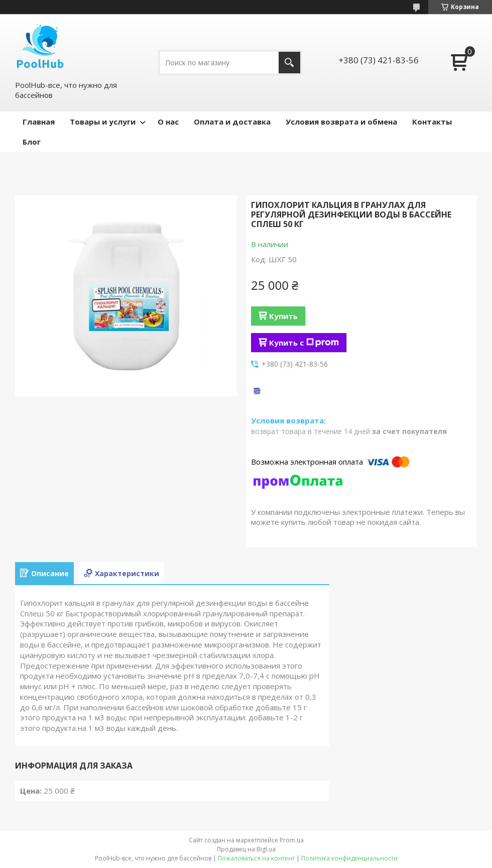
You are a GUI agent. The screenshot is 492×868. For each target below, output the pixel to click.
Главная (39, 122)
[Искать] (289, 63)
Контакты (432, 122)
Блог (32, 142)
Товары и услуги (103, 122)
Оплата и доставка (232, 122)
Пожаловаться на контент (256, 858)
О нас (168, 122)
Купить (283, 316)
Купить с (304, 343)
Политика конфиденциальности (349, 858)
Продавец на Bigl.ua (246, 849)
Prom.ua (292, 840)
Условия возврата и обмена (341, 122)
